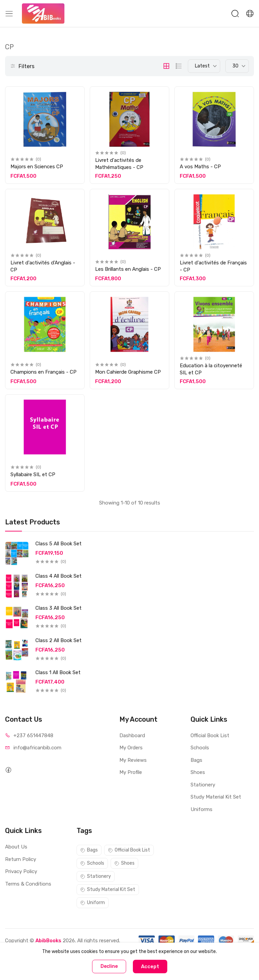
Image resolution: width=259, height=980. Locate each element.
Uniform (93, 903)
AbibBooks (48, 941)
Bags (196, 760)
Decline (109, 966)
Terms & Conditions (28, 884)
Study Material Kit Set (216, 797)
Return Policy (21, 859)
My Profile (131, 772)
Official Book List (210, 736)
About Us (16, 847)
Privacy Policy (21, 871)
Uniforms (202, 809)
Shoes (198, 772)
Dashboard (132, 736)
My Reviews (133, 760)
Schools (200, 748)
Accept (150, 967)
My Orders (131, 748)
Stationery (203, 785)
